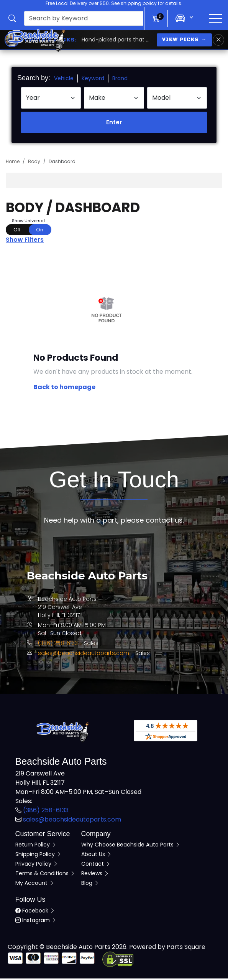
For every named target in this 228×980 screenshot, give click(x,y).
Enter (114, 124)
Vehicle (64, 80)
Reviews (95, 875)
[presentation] (84, 18)
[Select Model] (177, 99)
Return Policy (36, 846)
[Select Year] (51, 99)
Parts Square (186, 948)
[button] (76, 18)
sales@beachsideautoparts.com (84, 655)
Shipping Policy (39, 856)
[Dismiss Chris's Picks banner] (218, 40)
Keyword (93, 80)
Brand (120, 80)
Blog (90, 884)
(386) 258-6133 (58, 645)
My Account (35, 884)
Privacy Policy (37, 865)
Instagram (36, 922)
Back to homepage (64, 389)
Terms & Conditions (45, 875)
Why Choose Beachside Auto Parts (131, 846)
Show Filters (25, 241)
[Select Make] (114, 99)
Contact (96, 865)
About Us (97, 856)
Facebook (35, 912)
